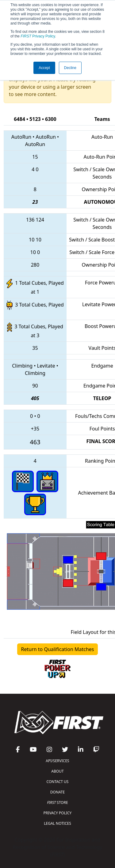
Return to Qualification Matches (58, 649)
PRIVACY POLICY (58, 813)
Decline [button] (70, 68)
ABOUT (57, 771)
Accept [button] (44, 68)
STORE (57, 802)
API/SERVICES (57, 761)
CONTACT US (58, 782)
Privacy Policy (38, 36)
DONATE (57, 792)
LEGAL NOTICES (57, 823)
